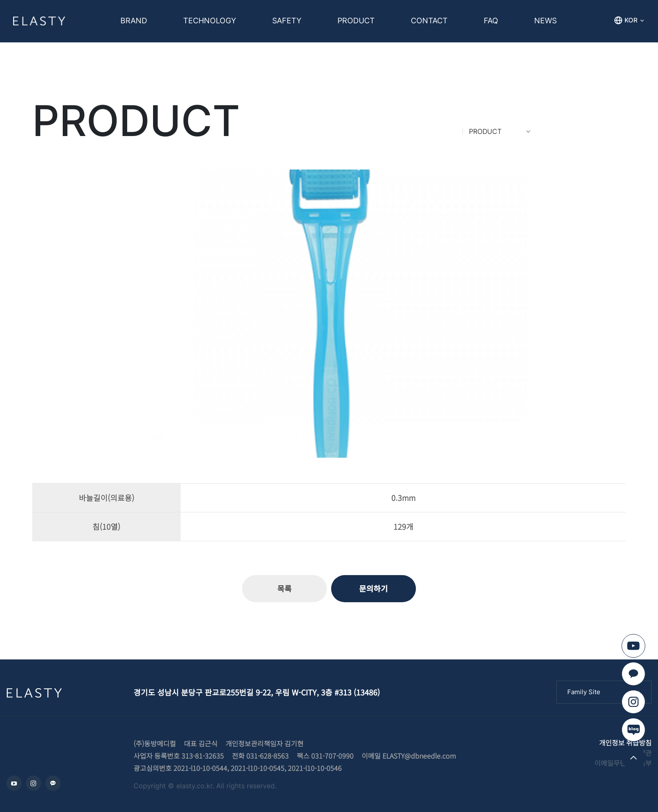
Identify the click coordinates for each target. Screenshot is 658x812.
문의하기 (374, 588)
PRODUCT (356, 21)
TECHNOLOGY (210, 21)
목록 (284, 588)
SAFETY (287, 21)
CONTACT (429, 21)
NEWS (545, 21)
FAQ (491, 21)
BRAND (134, 21)
